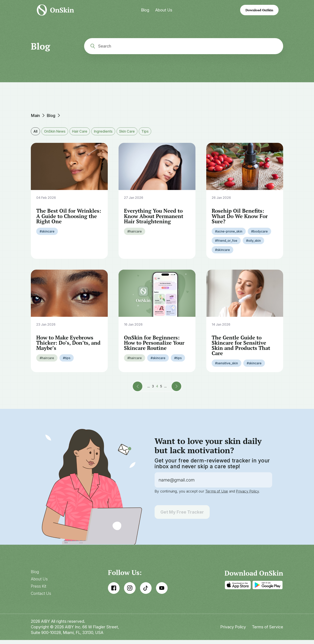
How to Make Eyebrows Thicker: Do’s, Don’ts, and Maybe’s (66, 346)
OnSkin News (56, 131)
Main (35, 116)
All (36, 131)
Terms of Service (268, 631)
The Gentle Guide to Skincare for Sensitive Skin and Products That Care (242, 349)
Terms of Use (217, 495)
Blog (145, 10)
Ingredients (107, 131)
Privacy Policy (247, 495)
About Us (164, 10)
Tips (150, 131)
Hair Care (82, 131)
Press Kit (39, 590)
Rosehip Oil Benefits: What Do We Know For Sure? (241, 219)
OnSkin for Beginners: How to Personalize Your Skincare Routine (156, 346)
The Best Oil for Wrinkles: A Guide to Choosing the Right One (67, 219)
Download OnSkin (259, 10)
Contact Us (41, 597)
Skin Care (131, 131)
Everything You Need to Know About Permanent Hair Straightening (155, 219)
